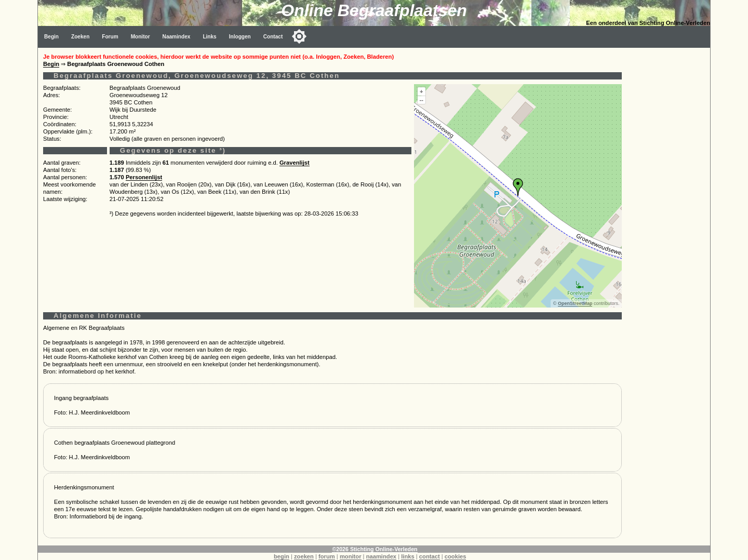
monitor (351, 556)
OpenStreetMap (575, 303)
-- (422, 100)
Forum (110, 37)
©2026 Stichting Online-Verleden (375, 549)
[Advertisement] (669, 204)
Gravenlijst (295, 163)
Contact (273, 37)
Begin (51, 37)
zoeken (304, 556)
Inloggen (240, 37)
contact (430, 556)
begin (282, 556)
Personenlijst (144, 177)
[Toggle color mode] (299, 36)
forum (327, 556)
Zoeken (80, 37)
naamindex (381, 556)
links (408, 556)
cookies (456, 556)
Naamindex (177, 37)
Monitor (141, 37)
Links (209, 37)
